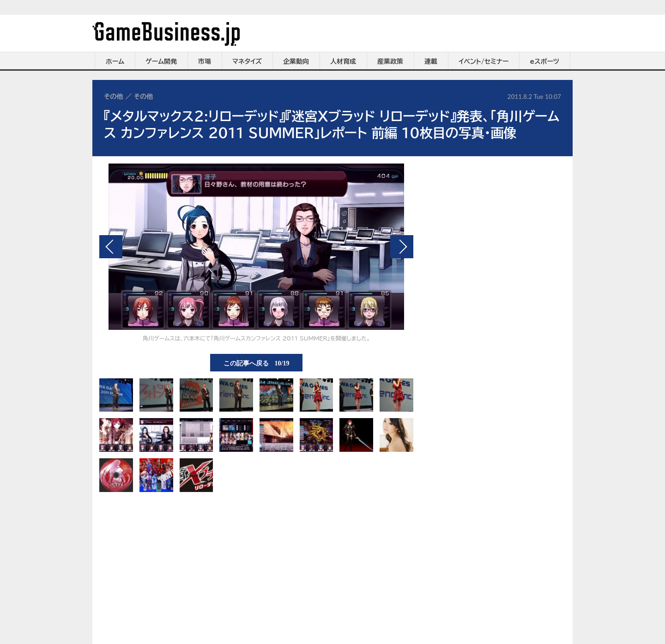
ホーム (115, 61)
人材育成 (343, 61)
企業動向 (296, 61)
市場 (205, 61)
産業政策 (390, 61)
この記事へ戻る (257, 363)
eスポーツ (545, 61)
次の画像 (402, 247)
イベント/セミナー (484, 61)
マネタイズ (247, 61)
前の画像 (111, 247)
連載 (431, 61)
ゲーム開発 (161, 61)
